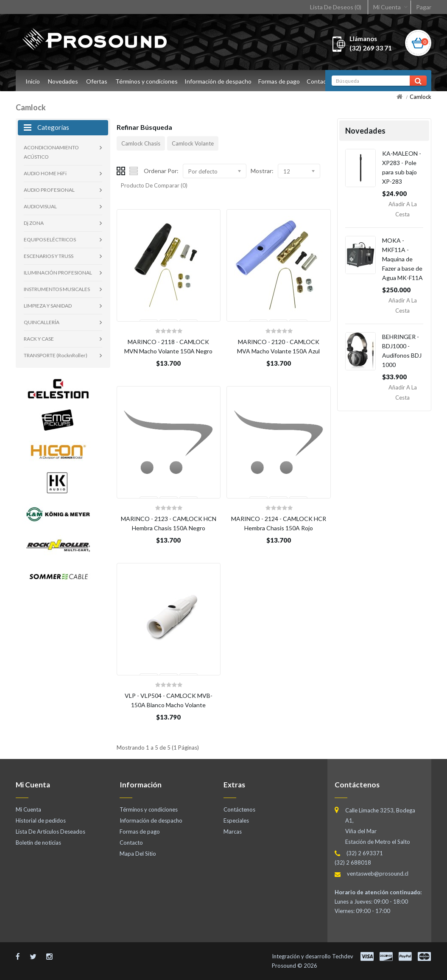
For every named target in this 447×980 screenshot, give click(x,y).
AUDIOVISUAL (40, 206)
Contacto (323, 81)
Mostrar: (262, 171)
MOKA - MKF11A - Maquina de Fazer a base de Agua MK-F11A (402, 259)
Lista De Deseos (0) (336, 7)
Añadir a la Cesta (403, 209)
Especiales (236, 820)
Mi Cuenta (387, 7)
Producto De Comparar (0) (154, 185)
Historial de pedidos (41, 820)
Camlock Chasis (141, 143)
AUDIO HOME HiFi (45, 173)
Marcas (233, 832)
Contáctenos (239, 809)
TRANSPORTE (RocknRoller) (56, 355)
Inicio (33, 81)
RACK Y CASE (39, 339)
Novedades (63, 81)
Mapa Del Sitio (138, 854)
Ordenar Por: (161, 171)
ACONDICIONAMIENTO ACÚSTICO (51, 152)
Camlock (420, 97)
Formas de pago (282, 81)
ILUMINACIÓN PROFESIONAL (58, 273)
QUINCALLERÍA (42, 322)
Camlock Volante (193, 143)
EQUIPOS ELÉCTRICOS (50, 239)
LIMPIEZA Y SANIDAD (48, 306)
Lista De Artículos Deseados (50, 832)
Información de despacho (219, 81)
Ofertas (97, 81)
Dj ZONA (34, 223)
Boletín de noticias (38, 843)
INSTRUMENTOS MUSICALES (57, 289)
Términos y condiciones (147, 81)
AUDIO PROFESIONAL (49, 190)
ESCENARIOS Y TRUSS (49, 256)
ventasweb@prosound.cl (378, 874)
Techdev (343, 956)
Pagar (424, 7)
